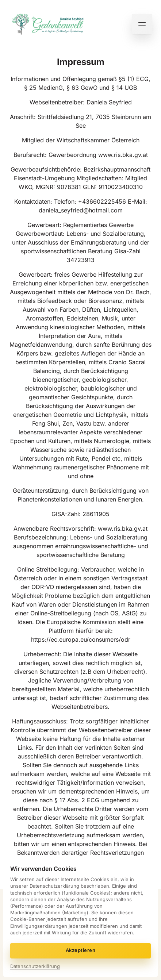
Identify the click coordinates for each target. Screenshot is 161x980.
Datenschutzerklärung (35, 966)
